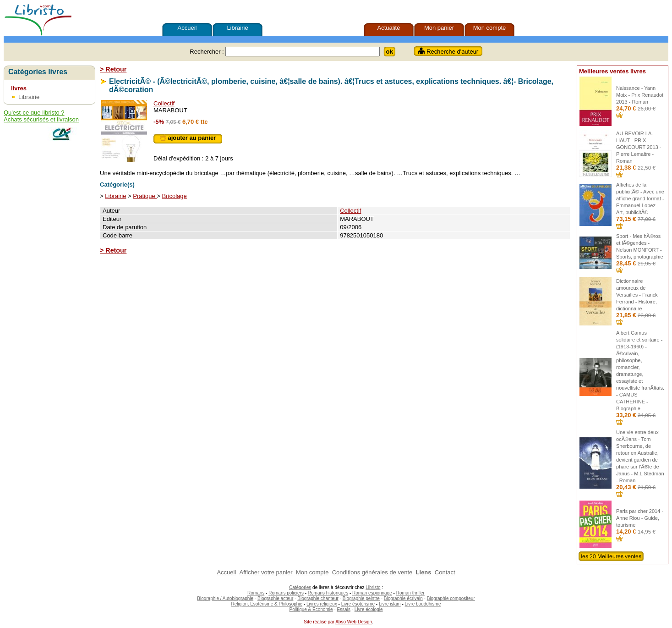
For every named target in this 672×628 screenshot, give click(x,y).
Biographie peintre (361, 598)
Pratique (145, 196)
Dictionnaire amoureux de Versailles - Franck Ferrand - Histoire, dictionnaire (637, 295)
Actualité (389, 28)
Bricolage (175, 196)
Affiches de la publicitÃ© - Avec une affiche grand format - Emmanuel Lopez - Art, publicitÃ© (640, 198)
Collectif (164, 103)
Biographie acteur (275, 598)
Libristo (373, 587)
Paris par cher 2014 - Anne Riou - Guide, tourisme (640, 518)
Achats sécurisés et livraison (41, 119)
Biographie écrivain (403, 598)
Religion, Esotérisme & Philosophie (267, 604)
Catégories (300, 587)
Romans (256, 593)
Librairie (237, 28)
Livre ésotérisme (358, 604)
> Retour (113, 69)
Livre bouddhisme (423, 604)
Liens (424, 572)
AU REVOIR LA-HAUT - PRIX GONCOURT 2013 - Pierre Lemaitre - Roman (639, 147)
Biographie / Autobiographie (225, 598)
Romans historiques (328, 593)
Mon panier (439, 28)
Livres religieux (322, 604)
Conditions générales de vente (372, 572)
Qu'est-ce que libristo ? (34, 113)
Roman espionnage (372, 593)
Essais (343, 609)
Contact (445, 572)
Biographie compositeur (451, 598)
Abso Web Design (354, 622)
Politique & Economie (311, 609)
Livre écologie (369, 609)
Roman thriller (410, 593)
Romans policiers (286, 593)
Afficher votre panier (266, 572)
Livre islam (390, 604)
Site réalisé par (318, 622)
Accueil (187, 28)
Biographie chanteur (318, 598)
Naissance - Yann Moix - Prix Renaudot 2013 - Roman (640, 95)
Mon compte (490, 28)
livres (19, 88)
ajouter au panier (188, 138)
